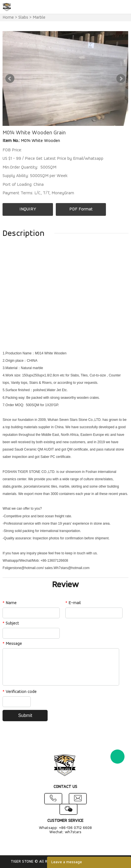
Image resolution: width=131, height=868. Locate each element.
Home (8, 18)
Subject (11, 623)
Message (12, 644)
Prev (10, 79)
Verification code (20, 692)
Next (121, 79)
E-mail (73, 603)
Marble (39, 18)
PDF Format (81, 209)
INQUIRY (28, 209)
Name (10, 603)
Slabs (23, 18)
